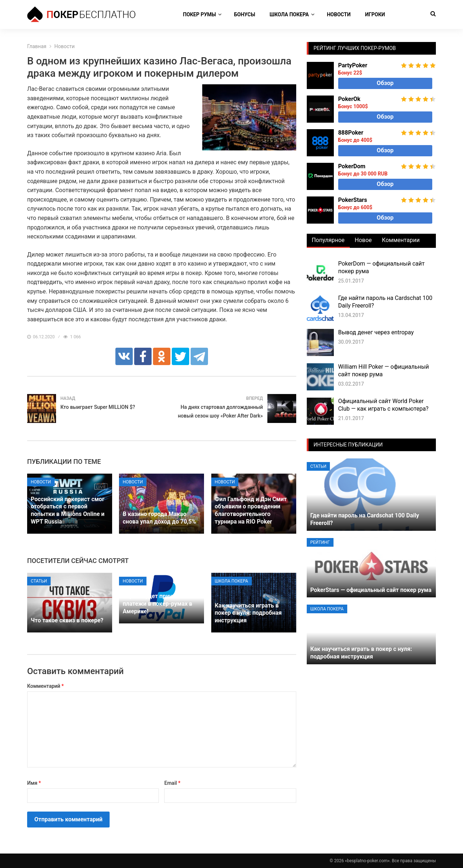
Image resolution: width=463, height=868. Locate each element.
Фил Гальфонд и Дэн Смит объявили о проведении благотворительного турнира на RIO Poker (251, 510)
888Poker (351, 133)
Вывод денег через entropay (376, 332)
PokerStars (353, 200)
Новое (363, 240)
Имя (34, 783)
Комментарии (401, 240)
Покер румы (199, 14)
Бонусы (245, 14)
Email (172, 783)
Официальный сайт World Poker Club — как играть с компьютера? (383, 405)
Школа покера (289, 14)
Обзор (385, 83)
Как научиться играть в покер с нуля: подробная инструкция (248, 613)
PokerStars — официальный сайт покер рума (371, 590)
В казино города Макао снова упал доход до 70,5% (159, 518)
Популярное (328, 240)
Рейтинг (320, 542)
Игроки (375, 14)
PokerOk (349, 99)
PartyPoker (353, 65)
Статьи (39, 581)
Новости (339, 14)
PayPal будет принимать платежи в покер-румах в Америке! (157, 604)
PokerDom (352, 166)
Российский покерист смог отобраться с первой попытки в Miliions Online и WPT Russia (68, 510)
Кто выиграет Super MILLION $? (98, 407)
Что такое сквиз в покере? (67, 620)
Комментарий (45, 686)
